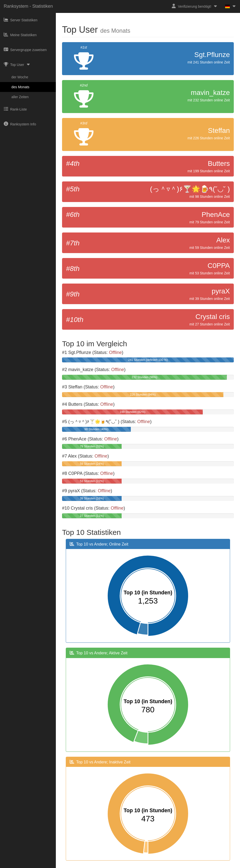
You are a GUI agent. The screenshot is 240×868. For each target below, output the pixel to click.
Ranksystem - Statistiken (28, 6)
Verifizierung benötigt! (195, 6)
